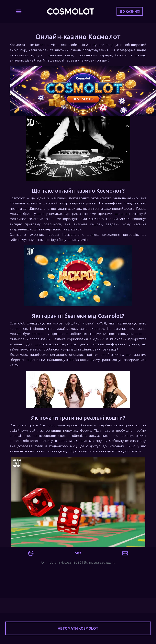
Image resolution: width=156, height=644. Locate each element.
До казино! (130, 11)
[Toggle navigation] (19, 11)
